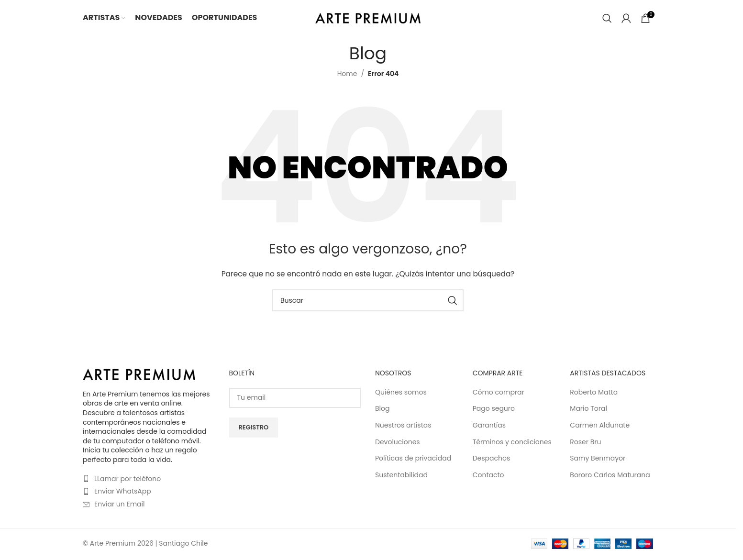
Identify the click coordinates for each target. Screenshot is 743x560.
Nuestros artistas (403, 425)
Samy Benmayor (598, 458)
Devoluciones (398, 442)
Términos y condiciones (512, 442)
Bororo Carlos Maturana (610, 475)
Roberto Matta (594, 392)
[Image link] (139, 374)
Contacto (488, 475)
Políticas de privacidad (413, 458)
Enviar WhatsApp (123, 491)
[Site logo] (368, 17)
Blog (382, 409)
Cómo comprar (499, 392)
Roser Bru (585, 442)
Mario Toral (588, 409)
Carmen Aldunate (600, 425)
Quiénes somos (401, 392)
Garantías (489, 425)
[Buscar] (607, 18)
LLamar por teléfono (128, 479)
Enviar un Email (119, 504)
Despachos (492, 458)
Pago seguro (494, 409)
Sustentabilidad (401, 475)
